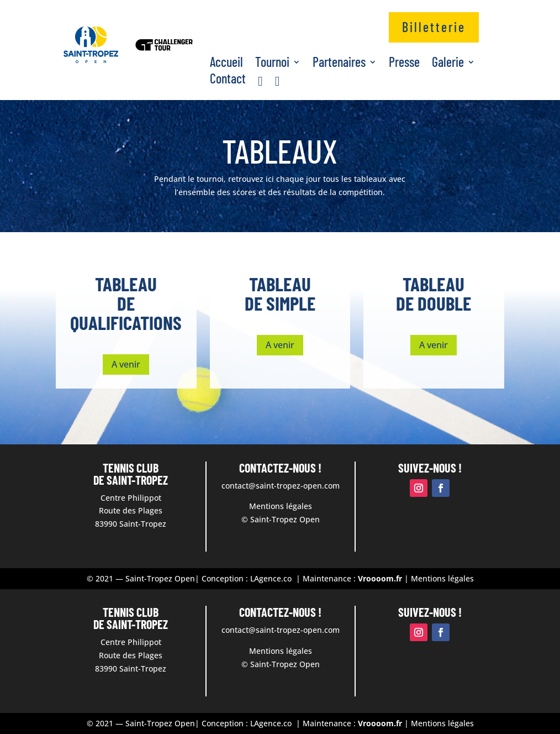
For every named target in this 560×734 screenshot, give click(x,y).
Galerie (448, 64)
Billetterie (434, 27)
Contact (228, 80)
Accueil (226, 64)
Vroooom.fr (380, 578)
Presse (404, 64)
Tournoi (272, 64)
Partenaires (339, 64)
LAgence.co (272, 578)
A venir (126, 364)
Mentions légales (441, 578)
